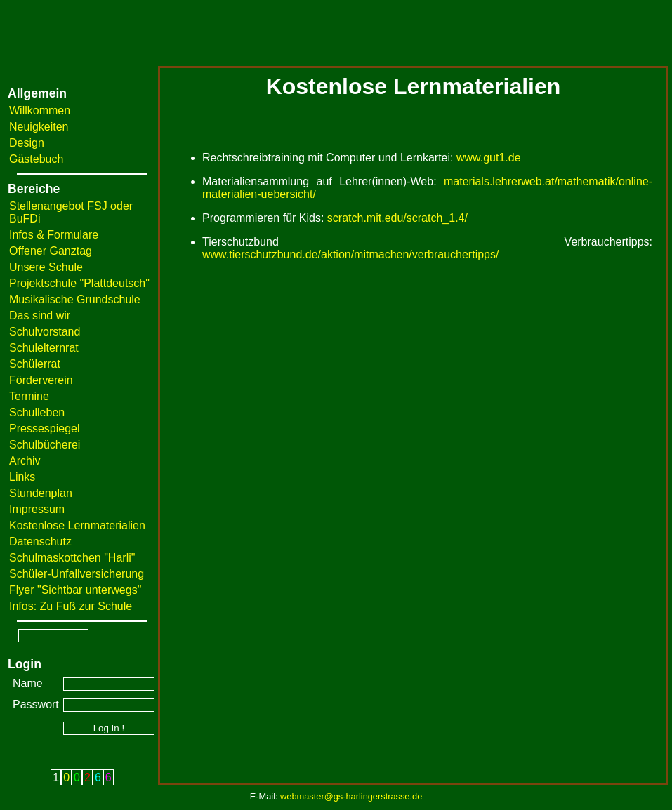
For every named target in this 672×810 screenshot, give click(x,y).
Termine (29, 396)
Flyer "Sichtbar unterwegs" (75, 590)
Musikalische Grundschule (75, 299)
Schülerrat (35, 364)
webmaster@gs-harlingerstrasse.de (351, 796)
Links (22, 477)
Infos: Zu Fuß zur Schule (71, 606)
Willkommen (40, 111)
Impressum (37, 509)
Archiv (25, 461)
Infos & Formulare (54, 235)
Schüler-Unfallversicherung (77, 574)
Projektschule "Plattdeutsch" (79, 283)
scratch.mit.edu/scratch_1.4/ (397, 218)
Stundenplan (41, 493)
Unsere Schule (46, 267)
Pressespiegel (45, 429)
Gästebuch (36, 159)
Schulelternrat (44, 348)
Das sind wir (40, 316)
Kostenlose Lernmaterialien (77, 525)
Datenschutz (40, 542)
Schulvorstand (45, 332)
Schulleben (37, 412)
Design (27, 143)
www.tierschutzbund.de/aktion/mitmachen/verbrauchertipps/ (350, 254)
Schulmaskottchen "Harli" (72, 558)
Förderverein (41, 380)
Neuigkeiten (39, 127)
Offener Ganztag (51, 251)
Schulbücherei (45, 445)
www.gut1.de (489, 158)
